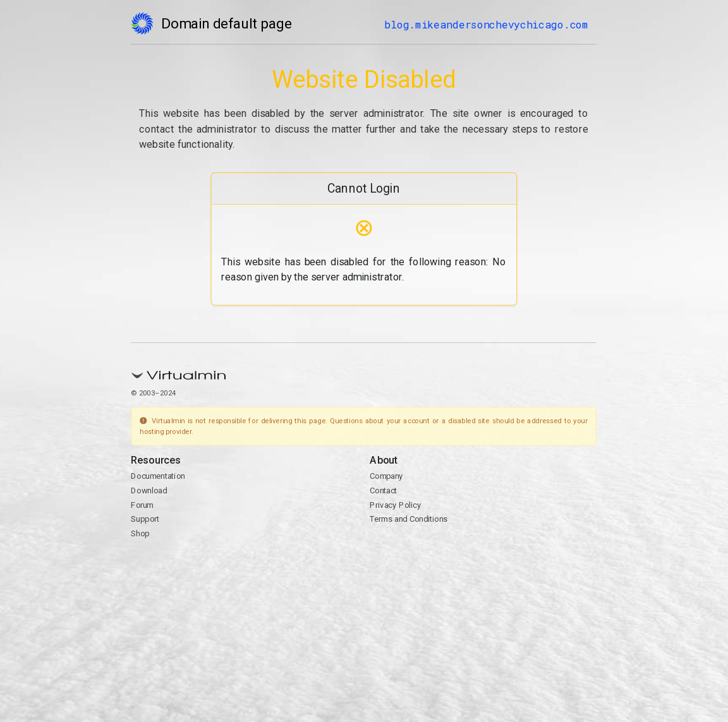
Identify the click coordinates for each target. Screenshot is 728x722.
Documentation (158, 476)
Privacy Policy (396, 505)
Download (149, 490)
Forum (143, 505)
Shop (141, 533)
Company (387, 476)
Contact (384, 490)
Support (146, 519)
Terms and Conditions (409, 519)
